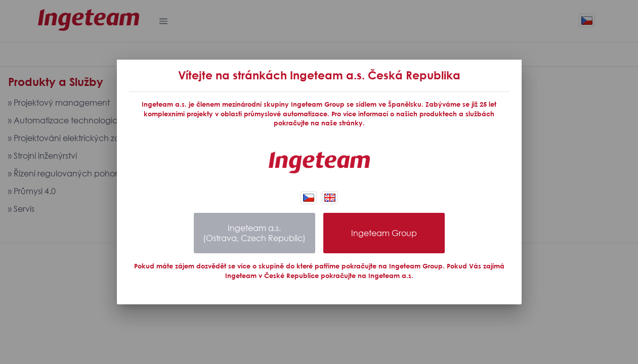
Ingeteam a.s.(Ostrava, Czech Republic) (254, 233)
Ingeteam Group (384, 233)
